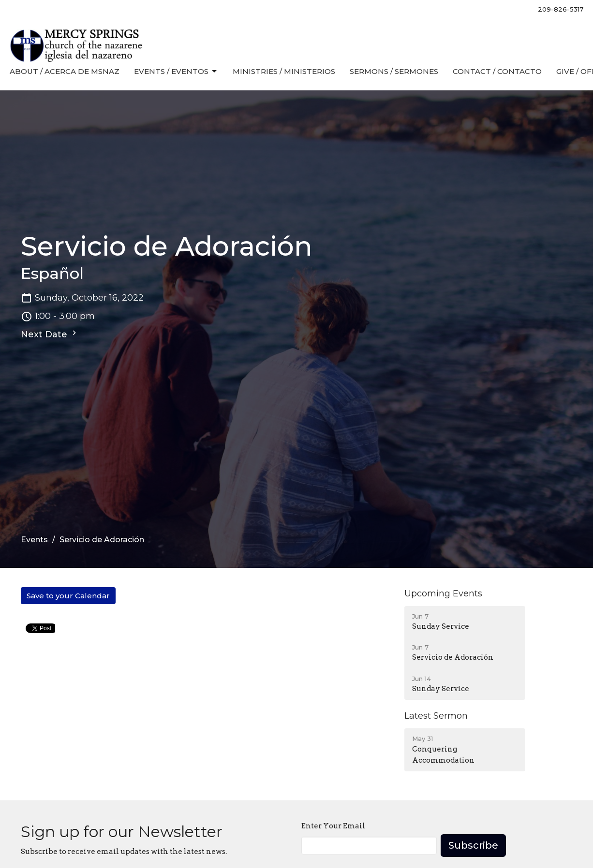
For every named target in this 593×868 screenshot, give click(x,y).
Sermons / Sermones (394, 71)
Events (34, 540)
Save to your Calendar (68, 596)
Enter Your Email (333, 826)
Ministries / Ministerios (284, 71)
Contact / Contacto (497, 71)
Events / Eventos (176, 72)
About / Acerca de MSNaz (65, 71)
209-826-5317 (561, 9)
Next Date (50, 334)
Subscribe (473, 845)
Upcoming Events (443, 593)
